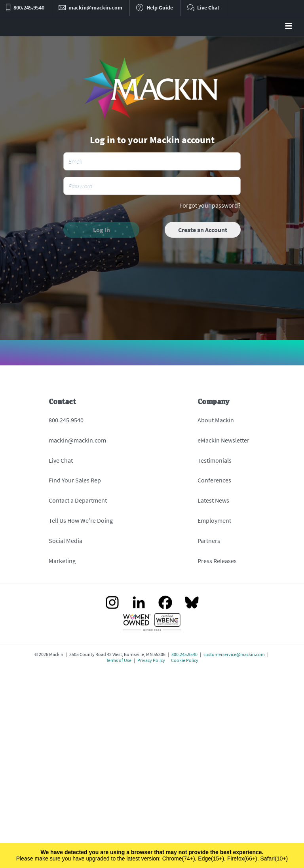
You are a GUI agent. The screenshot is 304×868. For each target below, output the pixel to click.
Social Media (66, 541)
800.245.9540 (66, 420)
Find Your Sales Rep (75, 480)
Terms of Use (119, 660)
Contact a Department (78, 500)
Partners (209, 541)
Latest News (213, 500)
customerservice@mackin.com (234, 654)
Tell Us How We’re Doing (81, 520)
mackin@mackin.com (77, 440)
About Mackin (216, 420)
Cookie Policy (185, 660)
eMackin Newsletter (223, 440)
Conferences (214, 480)
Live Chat (61, 460)
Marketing (62, 561)
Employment (214, 520)
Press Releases (217, 561)
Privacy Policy (151, 660)
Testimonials (215, 460)
